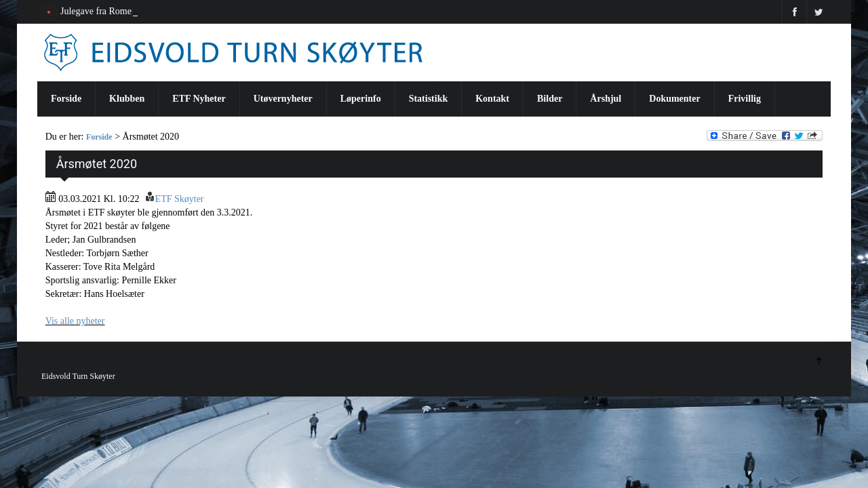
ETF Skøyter (180, 199)
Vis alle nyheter (75, 321)
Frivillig (745, 99)
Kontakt (492, 99)
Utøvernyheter (283, 99)
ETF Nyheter (199, 99)
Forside (66, 99)
